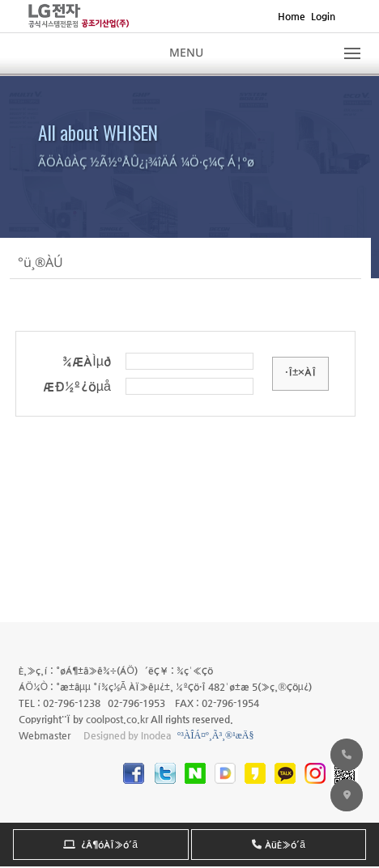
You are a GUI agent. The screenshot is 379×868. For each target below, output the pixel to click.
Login (323, 16)
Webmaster (45, 735)
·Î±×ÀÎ (300, 372)
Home (292, 16)
